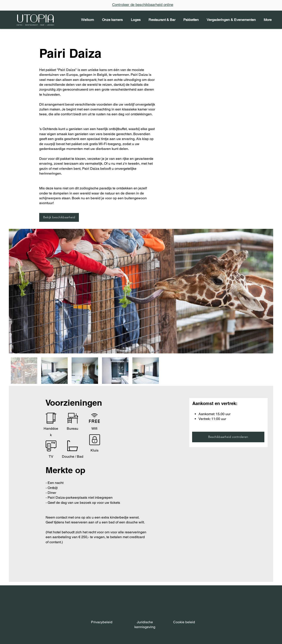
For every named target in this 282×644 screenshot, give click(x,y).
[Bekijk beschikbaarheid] (59, 217)
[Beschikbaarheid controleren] (228, 437)
